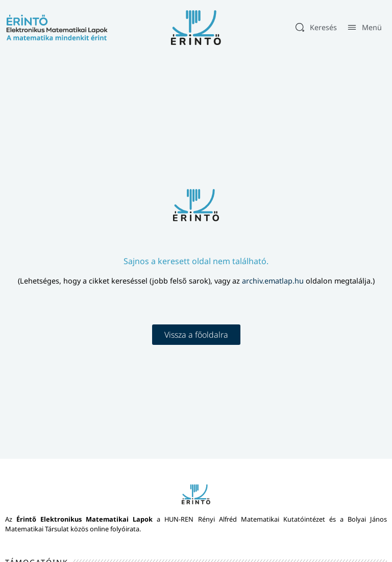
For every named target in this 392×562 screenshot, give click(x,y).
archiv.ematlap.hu (274, 281)
